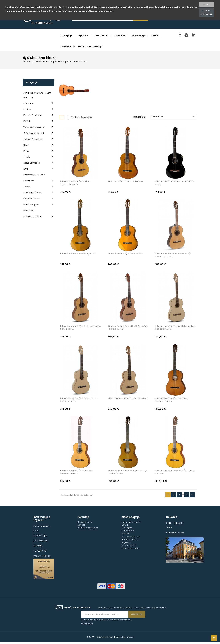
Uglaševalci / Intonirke (34, 175)
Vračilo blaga (129, 547)
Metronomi (29, 181)
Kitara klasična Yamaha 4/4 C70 (78, 254)
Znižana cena (85, 524)
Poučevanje (138, 36)
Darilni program (31, 205)
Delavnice (120, 36)
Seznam (66, 117)
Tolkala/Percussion (33, 139)
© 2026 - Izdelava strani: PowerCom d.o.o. (110, 639)
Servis (155, 36)
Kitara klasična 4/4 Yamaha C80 (126, 254)
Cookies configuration (207, 12)
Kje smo (83, 36)
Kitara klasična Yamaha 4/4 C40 (126, 182)
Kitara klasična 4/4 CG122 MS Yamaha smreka (76, 474)
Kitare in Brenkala (32, 115)
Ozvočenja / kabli (32, 193)
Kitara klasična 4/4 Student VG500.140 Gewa (75, 183)
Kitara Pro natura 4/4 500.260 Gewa (128, 400)
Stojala (27, 187)
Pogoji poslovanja (131, 524)
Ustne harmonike (32, 163)
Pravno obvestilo (131, 550)
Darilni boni (29, 211)
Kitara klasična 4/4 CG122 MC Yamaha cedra (172, 401)
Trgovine (126, 544)
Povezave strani (130, 541)
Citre (26, 169)
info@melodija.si (42, 558)
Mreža (61, 117)
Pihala (27, 151)
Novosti (82, 527)
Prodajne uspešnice (88, 530)
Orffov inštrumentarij (34, 133)
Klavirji (27, 121)
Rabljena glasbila (32, 217)
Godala (27, 109)
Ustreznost (174, 116)
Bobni (26, 145)
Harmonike (29, 103)
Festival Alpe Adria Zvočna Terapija (81, 47)
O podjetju (66, 36)
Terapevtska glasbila (34, 127)
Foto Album (101, 36)
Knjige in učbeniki (32, 199)
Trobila (27, 157)
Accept (206, 4)
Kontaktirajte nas (131, 538)
